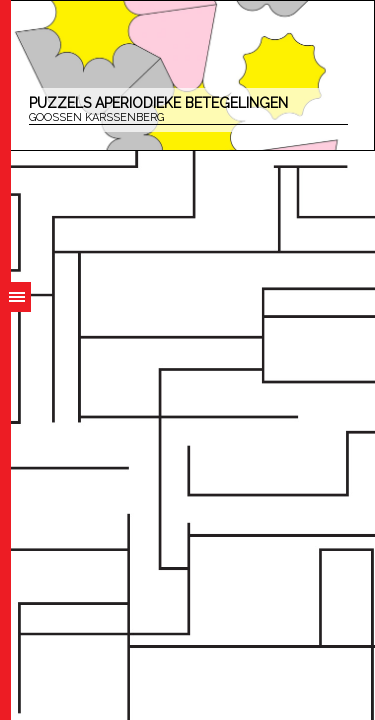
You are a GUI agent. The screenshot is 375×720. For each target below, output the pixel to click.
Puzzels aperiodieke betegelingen (188, 110)
